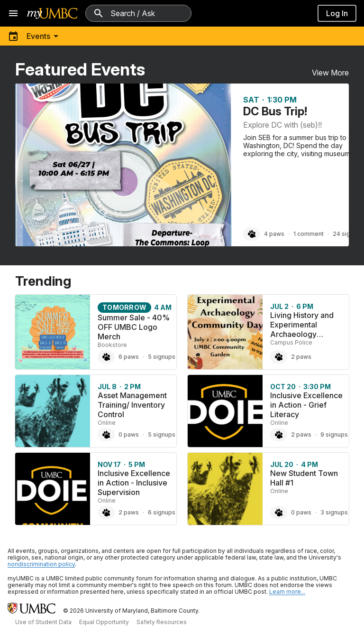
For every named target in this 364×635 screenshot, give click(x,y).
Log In (337, 13)
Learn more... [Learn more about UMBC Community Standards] (287, 592)
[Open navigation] (13, 13)
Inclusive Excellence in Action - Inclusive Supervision (134, 483)
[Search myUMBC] (138, 13)
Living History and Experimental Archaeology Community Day (302, 329)
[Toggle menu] (35, 36)
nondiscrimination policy (41, 564)
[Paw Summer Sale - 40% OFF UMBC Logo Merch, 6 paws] (106, 357)
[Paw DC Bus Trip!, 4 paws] (252, 234)
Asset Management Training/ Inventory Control (132, 405)
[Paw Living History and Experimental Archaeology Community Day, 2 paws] (279, 357)
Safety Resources (162, 622)
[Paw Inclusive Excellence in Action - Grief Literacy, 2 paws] (279, 435)
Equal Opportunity (104, 622)
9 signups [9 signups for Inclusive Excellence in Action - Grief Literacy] (334, 434)
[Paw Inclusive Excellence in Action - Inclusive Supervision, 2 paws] (106, 513)
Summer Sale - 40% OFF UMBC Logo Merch (134, 327)
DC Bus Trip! (275, 111)
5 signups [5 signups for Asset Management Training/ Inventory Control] (162, 434)
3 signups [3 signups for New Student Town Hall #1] (334, 512)
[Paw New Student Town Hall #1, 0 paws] (279, 513)
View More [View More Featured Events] (330, 73)
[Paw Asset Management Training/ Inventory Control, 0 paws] (106, 435)
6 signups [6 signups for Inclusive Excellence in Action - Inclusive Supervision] (162, 512)
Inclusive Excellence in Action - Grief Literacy (306, 405)
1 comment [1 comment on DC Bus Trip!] (309, 234)
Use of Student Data (43, 622)
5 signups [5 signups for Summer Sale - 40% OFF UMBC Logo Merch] (162, 357)
